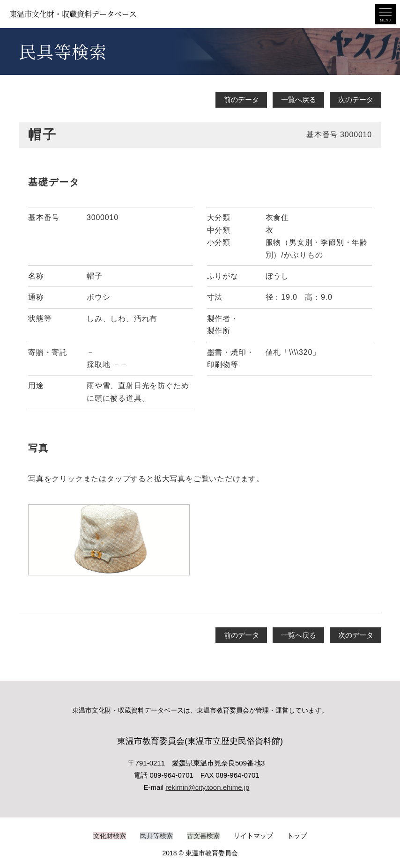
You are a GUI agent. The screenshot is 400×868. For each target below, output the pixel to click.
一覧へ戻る (299, 99)
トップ (297, 835)
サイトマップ (253, 835)
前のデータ (241, 99)
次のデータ (356, 99)
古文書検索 (203, 835)
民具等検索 (156, 835)
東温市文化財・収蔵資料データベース (73, 14)
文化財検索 (110, 835)
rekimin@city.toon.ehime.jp (207, 787)
